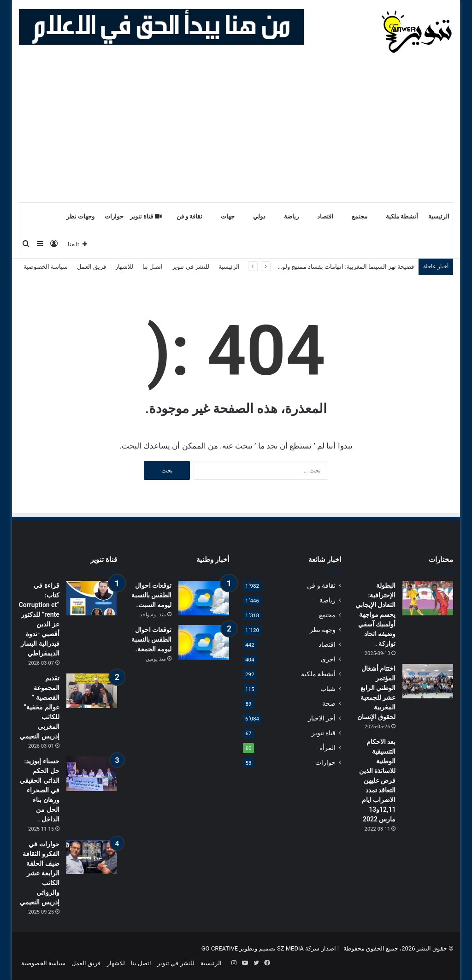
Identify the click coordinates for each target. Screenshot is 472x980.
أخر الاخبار (322, 718)
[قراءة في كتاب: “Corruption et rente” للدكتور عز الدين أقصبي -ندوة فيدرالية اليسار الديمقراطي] (92, 598)
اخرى (328, 659)
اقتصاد (325, 216)
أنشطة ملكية (402, 216)
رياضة (291, 216)
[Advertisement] (236, 133)
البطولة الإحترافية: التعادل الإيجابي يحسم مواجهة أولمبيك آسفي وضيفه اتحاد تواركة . (375, 614)
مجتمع (360, 216)
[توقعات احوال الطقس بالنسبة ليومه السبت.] (204, 598)
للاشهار (124, 267)
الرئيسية (439, 216)
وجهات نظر (80, 216)
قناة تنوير (146, 216)
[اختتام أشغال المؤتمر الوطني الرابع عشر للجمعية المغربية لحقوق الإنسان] (428, 681)
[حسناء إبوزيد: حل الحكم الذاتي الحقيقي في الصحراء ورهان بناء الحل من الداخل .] (92, 774)
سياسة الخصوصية (46, 267)
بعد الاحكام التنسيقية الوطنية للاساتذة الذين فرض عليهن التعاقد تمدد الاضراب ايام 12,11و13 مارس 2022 (377, 780)
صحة (329, 703)
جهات (228, 216)
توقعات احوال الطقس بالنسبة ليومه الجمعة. (151, 639)
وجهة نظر (323, 630)
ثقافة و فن (190, 216)
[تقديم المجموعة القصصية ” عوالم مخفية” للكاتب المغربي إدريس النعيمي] (92, 691)
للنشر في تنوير (190, 267)
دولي (259, 216)
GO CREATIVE (220, 948)
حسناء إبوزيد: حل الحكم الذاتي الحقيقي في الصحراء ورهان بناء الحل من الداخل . (39, 790)
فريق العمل (91, 267)
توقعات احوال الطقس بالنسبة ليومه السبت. (151, 595)
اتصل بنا (153, 267)
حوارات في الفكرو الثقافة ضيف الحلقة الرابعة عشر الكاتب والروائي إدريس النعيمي (39, 873)
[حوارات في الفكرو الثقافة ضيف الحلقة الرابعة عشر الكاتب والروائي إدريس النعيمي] (92, 857)
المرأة (327, 748)
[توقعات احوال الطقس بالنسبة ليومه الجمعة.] (204, 642)
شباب (328, 689)
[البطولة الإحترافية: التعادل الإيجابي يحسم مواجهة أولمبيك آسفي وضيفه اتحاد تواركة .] (428, 598)
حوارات (114, 216)
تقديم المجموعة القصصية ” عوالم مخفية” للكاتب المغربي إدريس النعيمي (39, 707)
